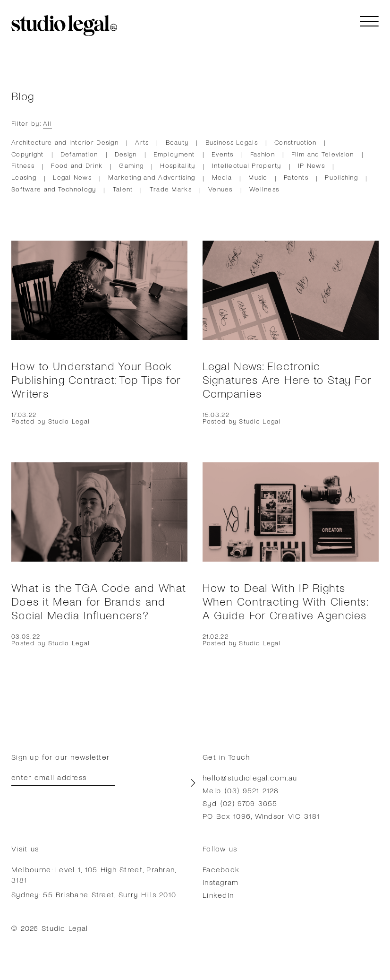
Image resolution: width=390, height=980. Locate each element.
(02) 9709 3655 (249, 803)
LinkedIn (218, 895)
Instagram (221, 882)
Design (126, 154)
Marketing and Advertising (152, 177)
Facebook (221, 869)
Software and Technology (54, 189)
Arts (142, 142)
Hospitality (178, 165)
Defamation (79, 154)
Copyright (28, 154)
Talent (123, 189)
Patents (296, 177)
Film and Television (322, 154)
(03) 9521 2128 (252, 790)
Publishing (341, 177)
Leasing (24, 177)
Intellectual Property (247, 165)
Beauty (177, 142)
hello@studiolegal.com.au (250, 777)
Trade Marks (171, 189)
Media (222, 177)
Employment (174, 154)
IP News (311, 165)
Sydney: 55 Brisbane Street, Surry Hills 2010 (94, 894)
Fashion (263, 154)
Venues (220, 189)
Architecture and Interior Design (65, 142)
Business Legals (232, 142)
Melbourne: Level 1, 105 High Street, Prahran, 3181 (94, 874)
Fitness (23, 165)
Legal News (72, 177)
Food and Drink (77, 165)
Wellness (264, 189)
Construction (295, 142)
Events (223, 154)
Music (258, 177)
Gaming (131, 165)
